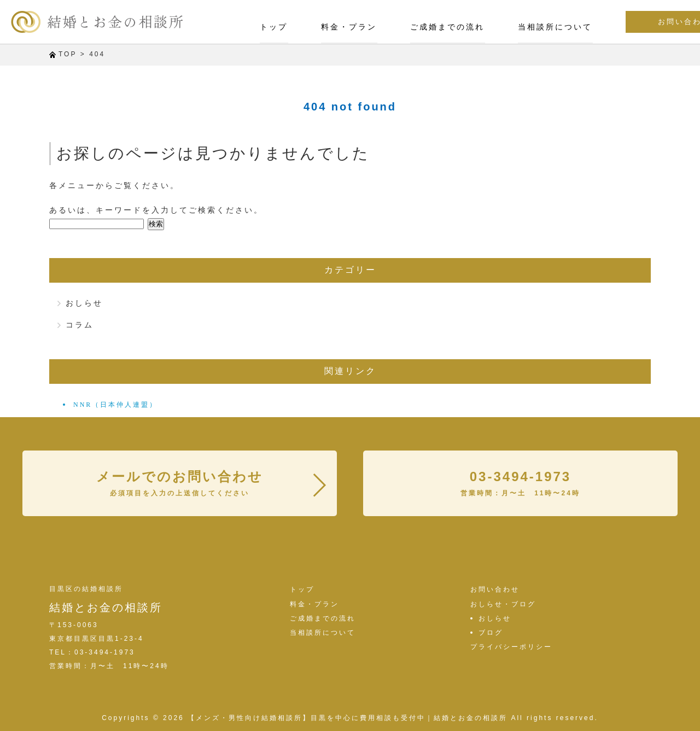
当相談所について (488, 26)
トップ (208, 26)
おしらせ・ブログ (503, 604)
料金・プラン (283, 26)
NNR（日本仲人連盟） (115, 405)
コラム (80, 325)
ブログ (491, 633)
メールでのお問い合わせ (180, 483)
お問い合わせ (632, 22)
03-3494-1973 (520, 483)
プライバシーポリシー (511, 647)
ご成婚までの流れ (381, 26)
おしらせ (84, 303)
